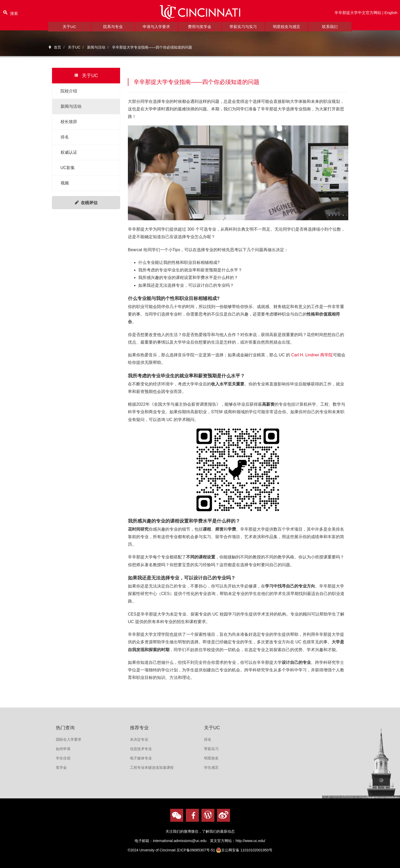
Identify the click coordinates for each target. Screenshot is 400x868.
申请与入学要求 (156, 30)
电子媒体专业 (141, 758)
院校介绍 (69, 91)
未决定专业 (139, 739)
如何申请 (63, 749)
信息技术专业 (141, 749)
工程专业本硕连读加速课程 (152, 767)
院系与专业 (113, 30)
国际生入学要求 (69, 739)
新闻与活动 (71, 106)
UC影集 (68, 168)
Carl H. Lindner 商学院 (312, 355)
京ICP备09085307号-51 (196, 850)
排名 (65, 137)
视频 (65, 183)
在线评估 (86, 203)
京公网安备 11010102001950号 (244, 850)
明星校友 (211, 758)
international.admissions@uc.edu (180, 841)
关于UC (69, 30)
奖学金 (61, 767)
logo (200, 14)
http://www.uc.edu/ (250, 841)
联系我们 (330, 30)
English (391, 14)
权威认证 (69, 152)
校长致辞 (69, 122)
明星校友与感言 (286, 30)
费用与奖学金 (200, 30)
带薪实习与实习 (243, 30)
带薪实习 (211, 749)
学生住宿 (63, 758)
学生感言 (211, 767)
